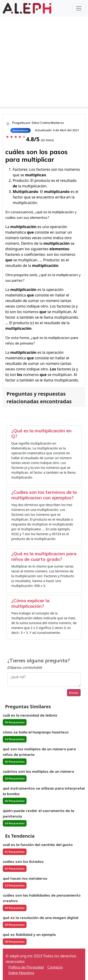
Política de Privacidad (26, 967)
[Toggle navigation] (79, 8)
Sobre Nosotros (21, 973)
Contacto (55, 967)
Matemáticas (21, 130)
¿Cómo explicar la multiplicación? (30, 603)
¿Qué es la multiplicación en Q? (41, 433)
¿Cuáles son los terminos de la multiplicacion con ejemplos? (44, 495)
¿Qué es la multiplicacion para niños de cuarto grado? (44, 556)
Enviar (74, 693)
